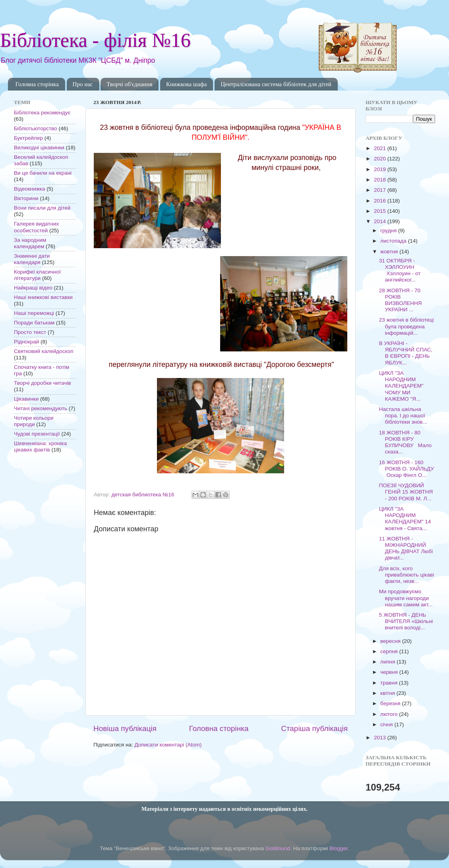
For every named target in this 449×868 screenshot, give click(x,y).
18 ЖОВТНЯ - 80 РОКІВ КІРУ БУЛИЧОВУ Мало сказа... (405, 442)
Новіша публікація (125, 728)
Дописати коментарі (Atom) (168, 745)
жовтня (390, 252)
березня (391, 703)
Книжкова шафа (186, 84)
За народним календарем (30, 243)
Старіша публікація (314, 728)
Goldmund (278, 848)
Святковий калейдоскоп (44, 351)
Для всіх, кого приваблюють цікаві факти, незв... (406, 575)
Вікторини (26, 198)
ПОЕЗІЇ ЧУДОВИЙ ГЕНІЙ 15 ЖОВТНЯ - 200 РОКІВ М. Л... (406, 492)
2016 (381, 201)
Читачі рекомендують (41, 408)
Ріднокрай (26, 342)
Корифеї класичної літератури (37, 275)
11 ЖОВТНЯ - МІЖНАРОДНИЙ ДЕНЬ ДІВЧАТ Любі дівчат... (406, 548)
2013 (381, 738)
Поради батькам (34, 323)
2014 (381, 221)
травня (390, 683)
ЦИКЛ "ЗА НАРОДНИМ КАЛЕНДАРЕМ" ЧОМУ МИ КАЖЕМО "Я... (401, 386)
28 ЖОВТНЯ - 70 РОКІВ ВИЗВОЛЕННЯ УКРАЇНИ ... (401, 300)
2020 (381, 159)
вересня (391, 641)
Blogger (339, 848)
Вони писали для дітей (42, 208)
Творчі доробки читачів (43, 383)
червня (390, 672)
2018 (381, 180)
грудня (389, 231)
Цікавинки (26, 399)
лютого (390, 714)
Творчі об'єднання (129, 84)
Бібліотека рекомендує (42, 113)
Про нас (83, 84)
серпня (390, 651)
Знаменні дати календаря (32, 259)
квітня (388, 693)
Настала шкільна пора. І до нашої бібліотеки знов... (403, 416)
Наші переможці (34, 313)
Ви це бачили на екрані (43, 173)
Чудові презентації (37, 434)
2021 (381, 148)
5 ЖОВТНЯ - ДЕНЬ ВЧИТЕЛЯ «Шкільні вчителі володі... (406, 621)
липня (388, 662)
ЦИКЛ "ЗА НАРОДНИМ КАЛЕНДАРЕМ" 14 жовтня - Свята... (405, 519)
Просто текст (30, 332)
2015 (381, 211)
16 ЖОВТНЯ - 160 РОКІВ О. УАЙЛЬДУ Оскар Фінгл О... (406, 469)
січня (387, 724)
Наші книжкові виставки (43, 297)
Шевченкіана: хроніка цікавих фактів (40, 447)
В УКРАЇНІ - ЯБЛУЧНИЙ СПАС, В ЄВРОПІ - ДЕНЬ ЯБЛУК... (406, 353)
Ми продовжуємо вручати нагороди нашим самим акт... (406, 598)
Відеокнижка (30, 189)
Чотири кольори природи (34, 421)
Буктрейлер (28, 138)
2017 (381, 190)
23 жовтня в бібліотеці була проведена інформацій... (406, 326)
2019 (381, 169)
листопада (394, 241)
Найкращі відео (33, 288)
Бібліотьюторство (36, 128)
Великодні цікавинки (39, 148)
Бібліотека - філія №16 (95, 40)
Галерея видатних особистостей (36, 227)
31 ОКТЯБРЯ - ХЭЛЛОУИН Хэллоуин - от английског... (400, 270)
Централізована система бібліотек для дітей (276, 84)
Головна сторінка (37, 84)
